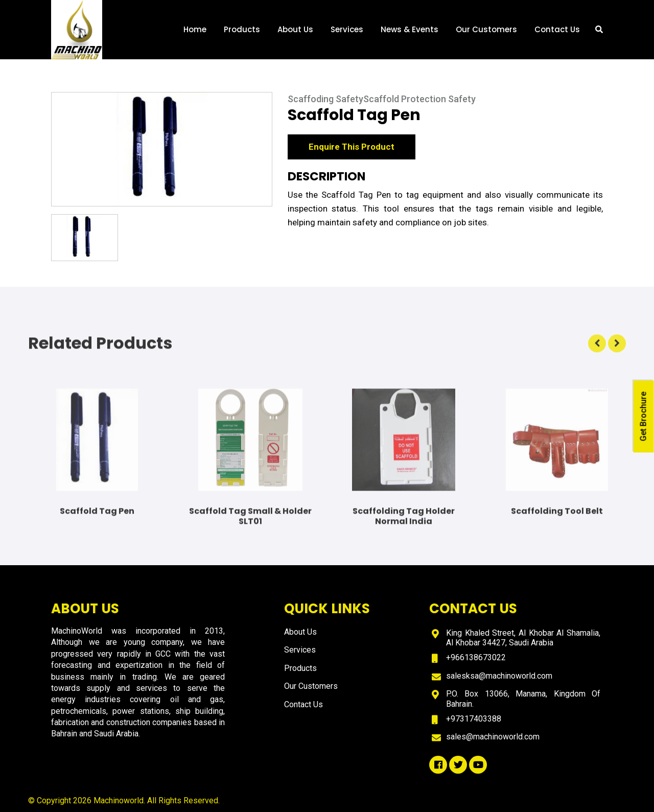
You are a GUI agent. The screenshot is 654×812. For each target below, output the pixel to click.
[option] (162, 151)
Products (242, 29)
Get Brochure (644, 416)
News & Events (410, 29)
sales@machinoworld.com (493, 737)
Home (195, 29)
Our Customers (486, 29)
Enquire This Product (352, 148)
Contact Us (557, 29)
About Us (295, 29)
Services (347, 29)
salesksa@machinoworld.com (499, 676)
